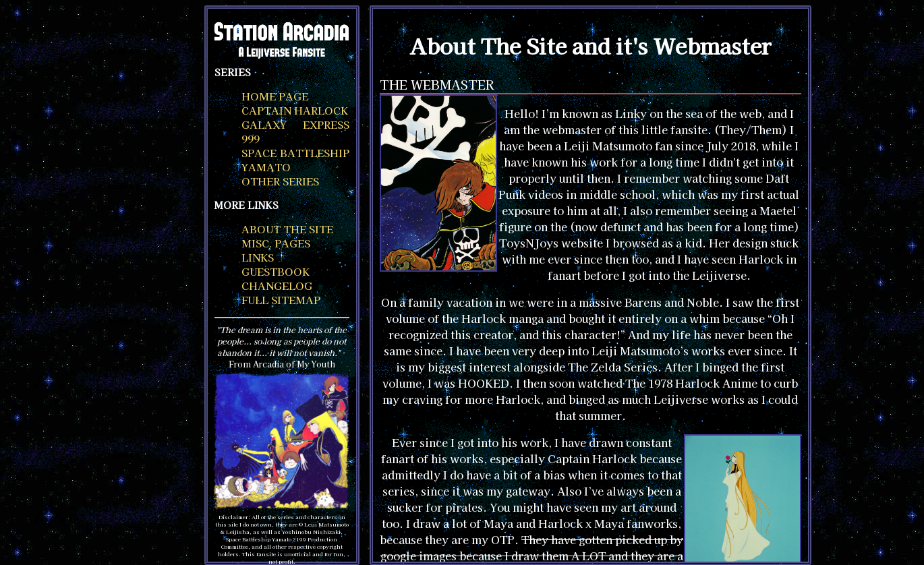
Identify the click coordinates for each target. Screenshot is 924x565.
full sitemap (281, 300)
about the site (287, 229)
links (258, 257)
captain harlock (295, 110)
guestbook (276, 271)
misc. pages (276, 243)
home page (275, 96)
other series (280, 181)
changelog (277, 286)
